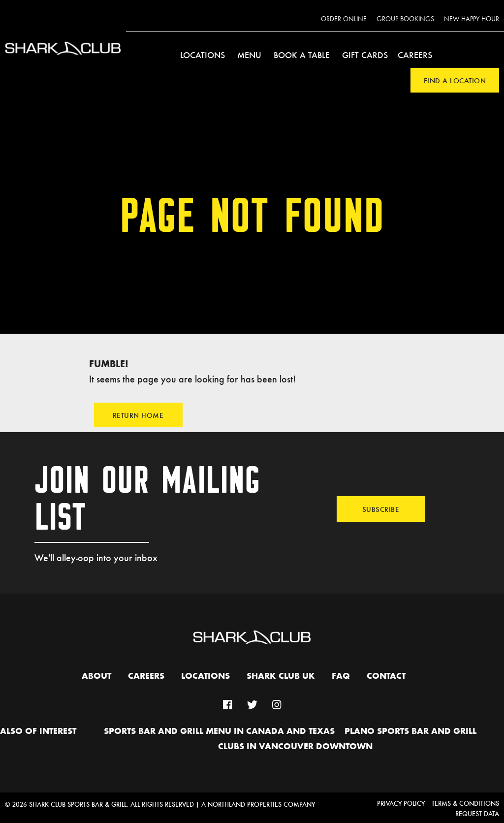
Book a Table (302, 55)
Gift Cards (365, 55)
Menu (249, 55)
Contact (386, 676)
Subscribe (381, 509)
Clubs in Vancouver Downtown (295, 747)
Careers (415, 55)
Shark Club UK (281, 676)
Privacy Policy (401, 803)
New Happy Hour (472, 19)
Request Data (477, 813)
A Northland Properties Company (258, 804)
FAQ (341, 676)
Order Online (344, 19)
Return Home (138, 415)
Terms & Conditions (465, 803)
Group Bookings (405, 19)
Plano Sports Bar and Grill (410, 731)
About (96, 676)
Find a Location (455, 80)
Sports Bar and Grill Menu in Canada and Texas (219, 731)
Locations (203, 55)
